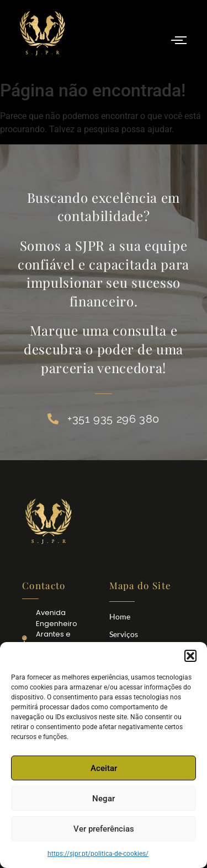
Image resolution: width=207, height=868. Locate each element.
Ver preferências (104, 829)
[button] (190, 656)
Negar (104, 799)
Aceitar (104, 768)
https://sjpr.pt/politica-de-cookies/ (98, 854)
